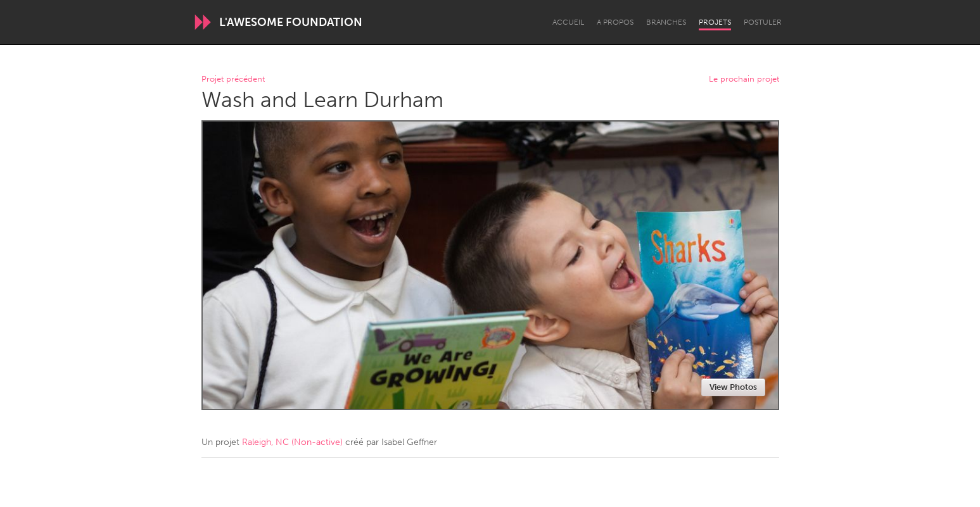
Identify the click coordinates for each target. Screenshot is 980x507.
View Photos (733, 387)
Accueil (568, 22)
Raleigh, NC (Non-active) (292, 442)
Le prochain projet (744, 79)
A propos (615, 22)
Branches (666, 22)
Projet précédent (233, 79)
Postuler (763, 22)
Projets (715, 22)
